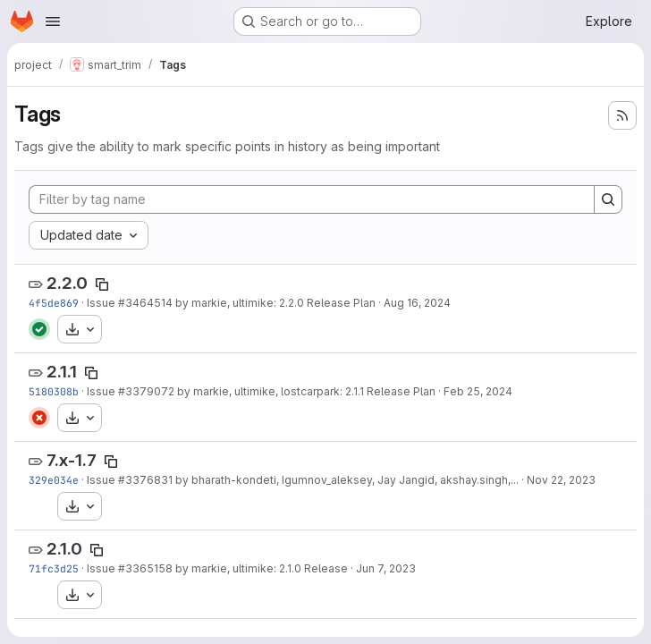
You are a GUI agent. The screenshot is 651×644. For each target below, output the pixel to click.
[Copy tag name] (102, 284)
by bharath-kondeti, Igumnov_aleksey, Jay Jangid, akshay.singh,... (346, 480)
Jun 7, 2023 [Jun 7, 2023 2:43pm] (386, 568)
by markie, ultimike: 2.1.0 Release (260, 568)
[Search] (608, 199)
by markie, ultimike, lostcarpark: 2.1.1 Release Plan (305, 391)
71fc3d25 (54, 568)
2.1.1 (62, 372)
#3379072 (146, 391)
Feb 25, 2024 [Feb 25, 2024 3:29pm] (478, 391)
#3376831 (145, 480)
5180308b (54, 391)
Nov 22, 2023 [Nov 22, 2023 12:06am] (561, 480)
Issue (102, 303)
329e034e (54, 480)
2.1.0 (64, 549)
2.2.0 (67, 283)
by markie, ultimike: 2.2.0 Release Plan (274, 303)
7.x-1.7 (72, 460)
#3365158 (145, 568)
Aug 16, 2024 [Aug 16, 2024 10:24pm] (417, 303)
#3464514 (145, 303)
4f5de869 (54, 303)
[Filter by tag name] (312, 199)
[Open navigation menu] (53, 21)
